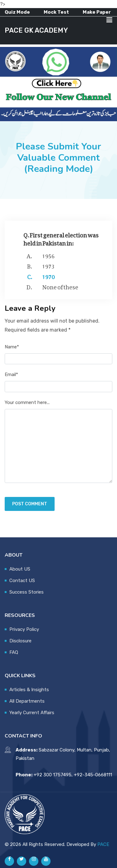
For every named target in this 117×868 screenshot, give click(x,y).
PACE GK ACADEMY (36, 30)
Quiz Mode (17, 12)
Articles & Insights (29, 690)
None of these (60, 286)
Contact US (22, 581)
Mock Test (56, 12)
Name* (12, 347)
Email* (11, 374)
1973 (48, 265)
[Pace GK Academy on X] (22, 861)
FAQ (14, 652)
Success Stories (27, 592)
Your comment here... (27, 402)
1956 (48, 255)
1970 (48, 276)
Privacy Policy (24, 629)
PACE (103, 844)
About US (20, 569)
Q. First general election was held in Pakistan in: (61, 238)
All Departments (27, 701)
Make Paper (97, 12)
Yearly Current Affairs (32, 713)
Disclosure (20, 641)
